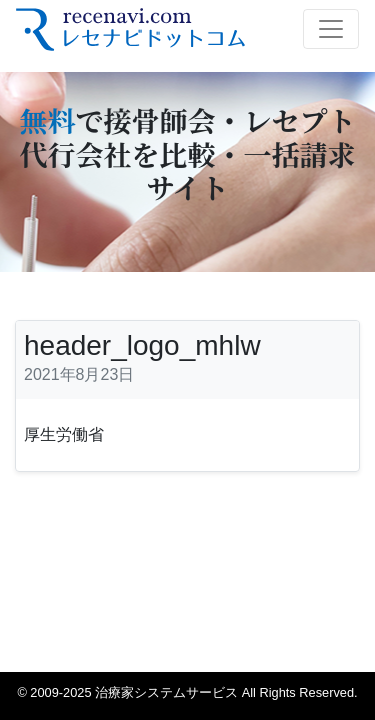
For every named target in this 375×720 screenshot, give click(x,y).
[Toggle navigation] (331, 29)
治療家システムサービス (166, 692)
